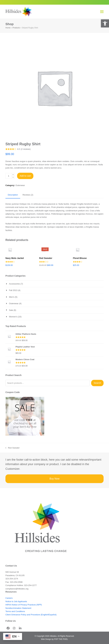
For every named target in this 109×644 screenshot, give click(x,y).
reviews (26, 149)
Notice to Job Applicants (16, 601)
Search (97, 383)
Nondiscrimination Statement (18, 608)
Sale (11, 310)
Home (8, 28)
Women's (13, 317)
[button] (105, 23)
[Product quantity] (9, 176)
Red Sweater (12, 448)
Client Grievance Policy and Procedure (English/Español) (31, 615)
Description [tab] (13, 195)
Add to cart (25, 176)
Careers (9, 598)
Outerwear (20, 185)
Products (16, 28)
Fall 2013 (13, 290)
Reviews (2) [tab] (28, 195)
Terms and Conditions (15, 611)
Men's (12, 297)
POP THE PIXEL (61, 639)
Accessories (14, 284)
